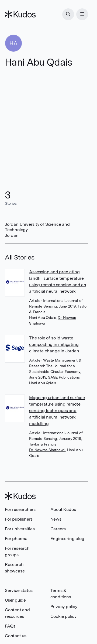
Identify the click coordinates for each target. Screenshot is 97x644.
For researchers (20, 509)
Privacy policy (64, 607)
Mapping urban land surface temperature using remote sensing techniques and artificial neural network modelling (57, 411)
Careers (58, 529)
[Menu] (82, 14)
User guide (15, 600)
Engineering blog (67, 539)
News (56, 519)
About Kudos (63, 509)
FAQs (10, 626)
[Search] (68, 14)
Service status (19, 590)
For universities (20, 529)
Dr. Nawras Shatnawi (47, 450)
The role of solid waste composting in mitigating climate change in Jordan (54, 344)
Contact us (16, 636)
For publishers (19, 519)
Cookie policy (63, 616)
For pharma (16, 539)
